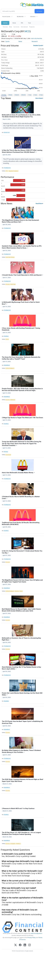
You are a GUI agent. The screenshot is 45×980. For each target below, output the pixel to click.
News (11, 27)
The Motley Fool (7, 170)
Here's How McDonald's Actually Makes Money (18, 474)
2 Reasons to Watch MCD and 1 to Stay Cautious (18, 810)
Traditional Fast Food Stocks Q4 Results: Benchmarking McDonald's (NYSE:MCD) (21, 525)
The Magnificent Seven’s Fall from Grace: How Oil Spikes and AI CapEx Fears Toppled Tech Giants (22, 583)
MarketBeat (6, 703)
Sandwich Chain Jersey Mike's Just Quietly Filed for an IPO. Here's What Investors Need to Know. (22, 249)
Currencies (16, 27)
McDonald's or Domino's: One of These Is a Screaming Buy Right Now (21, 641)
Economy (8, 286)
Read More (39, 205)
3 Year (35, 97)
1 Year (30, 97)
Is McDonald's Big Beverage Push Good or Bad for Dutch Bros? (21, 305)
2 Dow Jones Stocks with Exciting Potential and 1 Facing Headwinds (21, 331)
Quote (7, 43)
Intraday (4, 97)
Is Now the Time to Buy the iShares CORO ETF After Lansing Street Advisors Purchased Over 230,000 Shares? (22, 153)
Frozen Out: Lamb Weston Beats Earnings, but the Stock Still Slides (22, 696)
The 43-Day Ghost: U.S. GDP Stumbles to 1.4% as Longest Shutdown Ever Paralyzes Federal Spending (21, 835)
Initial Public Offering (10, 259)
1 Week (10, 97)
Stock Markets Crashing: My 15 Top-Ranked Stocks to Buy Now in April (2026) (21, 670)
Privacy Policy (32, 939)
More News (39, 100)
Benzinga (6, 454)
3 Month (23, 97)
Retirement (13, 402)
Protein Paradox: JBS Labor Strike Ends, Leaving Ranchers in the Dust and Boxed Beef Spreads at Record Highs (22, 391)
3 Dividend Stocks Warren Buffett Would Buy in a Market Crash (21, 499)
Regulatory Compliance (13, 173)
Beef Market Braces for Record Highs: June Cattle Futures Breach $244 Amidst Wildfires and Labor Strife (21, 612)
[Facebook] (20, 947)
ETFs (22, 23)
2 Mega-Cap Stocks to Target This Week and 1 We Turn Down (22, 419)
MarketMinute (7, 367)
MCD (27, 31)
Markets (5, 23)
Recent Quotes (6, 17)
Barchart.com (7, 134)
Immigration (13, 846)
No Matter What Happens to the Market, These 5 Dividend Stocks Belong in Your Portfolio (21, 753)
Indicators (33, 17)
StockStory (6, 338)
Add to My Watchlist (7, 40)
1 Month (17, 97)
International (24, 27)
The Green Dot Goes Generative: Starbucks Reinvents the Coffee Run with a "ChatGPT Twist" (21, 360)
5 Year (41, 97)
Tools (29, 23)
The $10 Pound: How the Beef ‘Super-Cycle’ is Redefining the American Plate (22, 724)
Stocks (14, 23)
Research (35, 43)
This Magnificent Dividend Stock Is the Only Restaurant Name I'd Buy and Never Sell (20, 223)
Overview (5, 27)
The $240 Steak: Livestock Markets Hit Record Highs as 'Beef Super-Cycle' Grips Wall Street (22, 782)
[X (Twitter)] (16, 947)
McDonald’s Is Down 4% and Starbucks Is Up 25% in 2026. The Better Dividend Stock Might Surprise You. (21, 118)
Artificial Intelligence (10, 370)
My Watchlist (20, 17)
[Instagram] (29, 947)
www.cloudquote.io (36, 935)
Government (8, 457)
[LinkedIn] (25, 947)
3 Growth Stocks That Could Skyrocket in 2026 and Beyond (22, 277)
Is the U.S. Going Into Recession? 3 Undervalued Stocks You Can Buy (22, 554)
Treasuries (32, 27)
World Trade (13, 286)
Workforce (18, 846)
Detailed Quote (38, 47)
